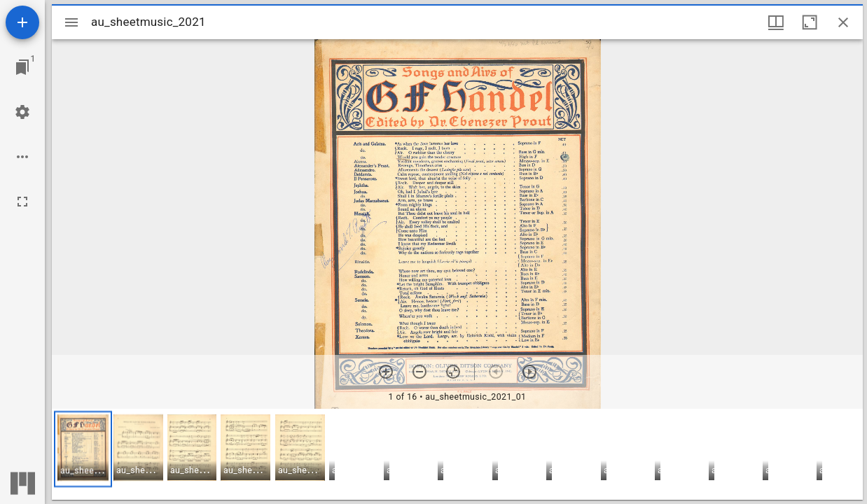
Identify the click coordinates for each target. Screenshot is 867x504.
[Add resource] (22, 22)
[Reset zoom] (453, 372)
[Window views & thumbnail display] (776, 22)
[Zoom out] (419, 372)
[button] (83, 449)
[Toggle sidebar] (71, 22)
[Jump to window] (22, 67)
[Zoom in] (386, 372)
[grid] (457, 454)
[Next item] (529, 372)
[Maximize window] (810, 22)
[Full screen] (22, 202)
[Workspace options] (22, 157)
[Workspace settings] (22, 112)
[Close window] (843, 22)
